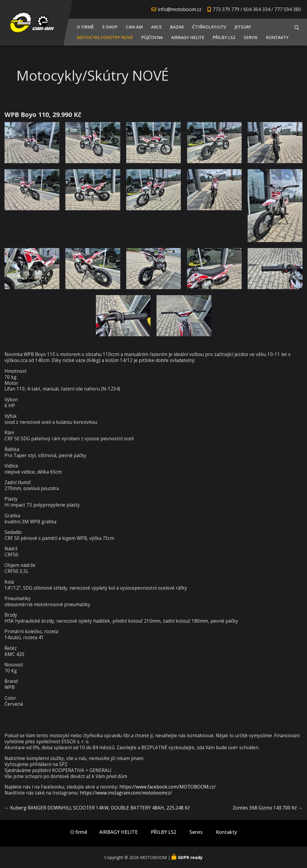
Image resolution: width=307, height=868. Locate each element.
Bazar (177, 27)
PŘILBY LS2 (224, 37)
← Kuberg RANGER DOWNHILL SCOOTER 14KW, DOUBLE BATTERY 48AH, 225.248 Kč (97, 808)
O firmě (85, 27)
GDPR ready (190, 857)
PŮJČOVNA (152, 37)
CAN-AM (134, 27)
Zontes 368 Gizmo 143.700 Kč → (268, 808)
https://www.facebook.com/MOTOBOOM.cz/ (168, 787)
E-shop (110, 27)
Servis (251, 37)
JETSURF (243, 27)
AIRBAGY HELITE (188, 37)
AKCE (156, 27)
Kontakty (277, 37)
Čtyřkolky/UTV (209, 27)
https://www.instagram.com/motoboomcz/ (126, 793)
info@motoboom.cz (180, 9)
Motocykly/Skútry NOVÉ (105, 37)
